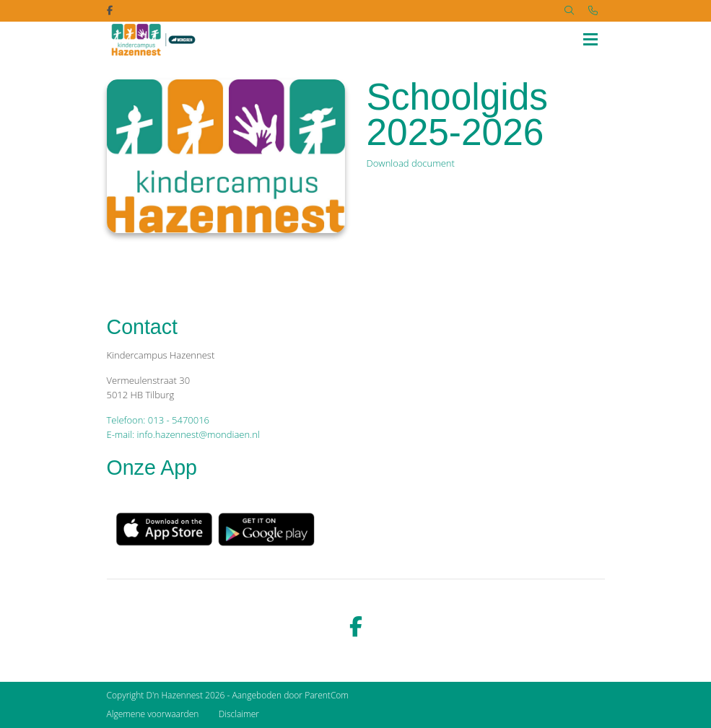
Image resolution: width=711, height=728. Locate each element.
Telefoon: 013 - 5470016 (158, 420)
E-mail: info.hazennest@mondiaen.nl (183, 434)
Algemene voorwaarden (153, 714)
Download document (411, 163)
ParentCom (327, 695)
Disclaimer (239, 714)
